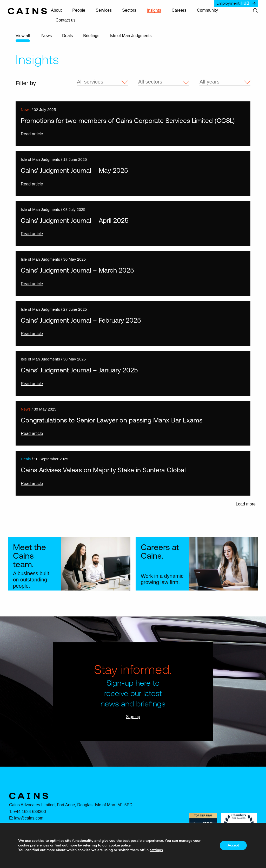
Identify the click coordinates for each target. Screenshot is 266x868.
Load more (246, 504)
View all (23, 36)
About (56, 10)
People (79, 10)
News (46, 36)
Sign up (133, 717)
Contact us (65, 20)
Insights (154, 10)
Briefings (91, 36)
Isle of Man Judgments (131, 36)
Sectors (129, 10)
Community (207, 10)
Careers (179, 10)
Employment (236, 3)
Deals (67, 36)
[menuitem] (59, 11)
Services (104, 10)
